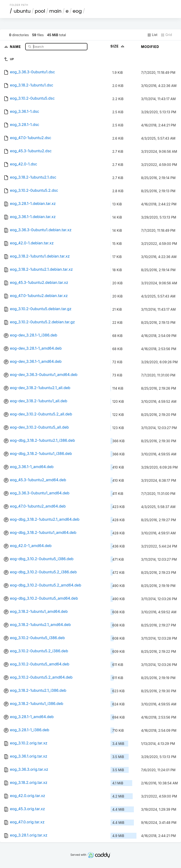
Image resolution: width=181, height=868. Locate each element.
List (152, 35)
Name (16, 46)
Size (118, 46)
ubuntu (22, 11)
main (55, 11)
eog (77, 11)
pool (40, 11)
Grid (166, 35)
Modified (150, 47)
